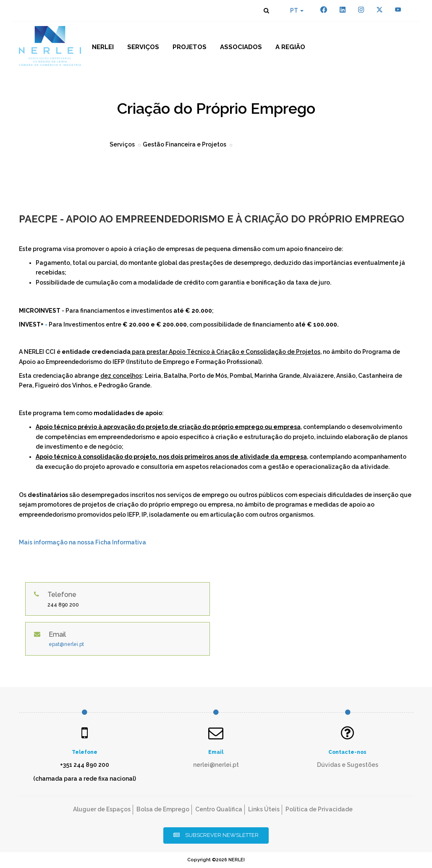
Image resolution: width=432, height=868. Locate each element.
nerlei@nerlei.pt (216, 765)
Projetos (190, 47)
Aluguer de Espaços (102, 809)
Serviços (143, 47)
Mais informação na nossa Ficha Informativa (82, 542)
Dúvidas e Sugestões (348, 765)
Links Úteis (264, 809)
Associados (241, 47)
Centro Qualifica (219, 809)
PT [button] (297, 10)
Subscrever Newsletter (216, 835)
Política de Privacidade (319, 809)
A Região (290, 47)
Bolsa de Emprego (163, 809)
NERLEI (103, 47)
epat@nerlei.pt (66, 644)
